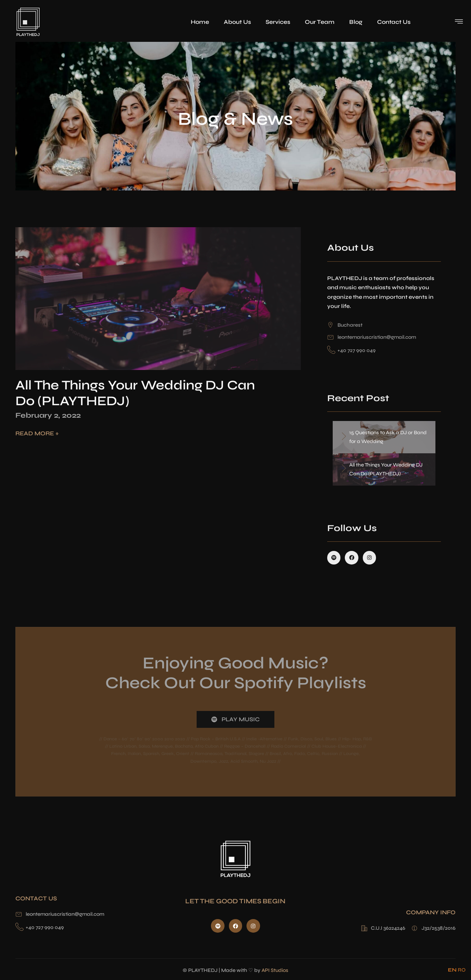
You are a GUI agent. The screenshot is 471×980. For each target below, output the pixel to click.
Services (278, 22)
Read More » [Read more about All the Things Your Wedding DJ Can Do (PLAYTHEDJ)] (37, 433)
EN (452, 970)
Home (200, 22)
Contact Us (394, 22)
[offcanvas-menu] (459, 21)
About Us (237, 22)
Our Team (320, 22)
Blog (356, 22)
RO (462, 970)
